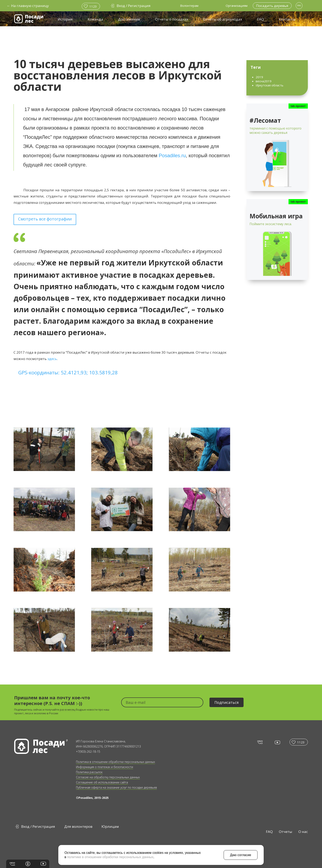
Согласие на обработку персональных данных (108, 777)
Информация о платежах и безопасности (105, 767)
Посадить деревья (272, 6)
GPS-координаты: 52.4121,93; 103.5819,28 (68, 372)
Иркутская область (270, 85)
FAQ (260, 19)
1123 (93, 6)
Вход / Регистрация (38, 826)
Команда (95, 19)
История (65, 19)
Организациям (237, 6)
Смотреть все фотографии (45, 219)
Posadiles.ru (172, 155)
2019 (259, 77)
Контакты (287, 19)
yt (277, 742)
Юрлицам (110, 826)
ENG (299, 5)
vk (260, 742)
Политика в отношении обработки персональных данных (116, 762)
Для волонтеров (78, 826)
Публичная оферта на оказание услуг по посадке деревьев (116, 787)
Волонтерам (189, 6)
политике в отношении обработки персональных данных (110, 857)
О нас (303, 832)
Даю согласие (241, 855)
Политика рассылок (89, 772)
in (28, 864)
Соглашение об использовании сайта (102, 782)
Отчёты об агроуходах (223, 19)
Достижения (129, 19)
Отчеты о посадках (172, 19)
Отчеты (286, 832)
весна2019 (264, 81)
